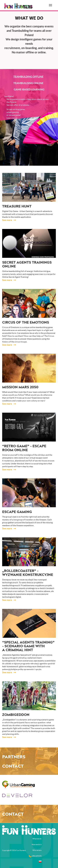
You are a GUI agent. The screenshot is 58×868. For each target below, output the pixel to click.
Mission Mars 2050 (20, 387)
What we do (37, 839)
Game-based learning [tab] (29, 89)
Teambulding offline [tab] (28, 77)
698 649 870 (35, 856)
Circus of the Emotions (26, 323)
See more (7, 220)
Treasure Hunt (17, 206)
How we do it (37, 844)
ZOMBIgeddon (16, 715)
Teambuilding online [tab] (28, 83)
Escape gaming (17, 512)
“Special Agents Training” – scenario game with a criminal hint (28, 646)
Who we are (37, 850)
